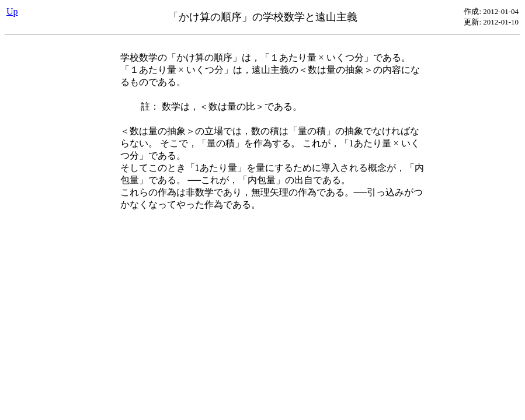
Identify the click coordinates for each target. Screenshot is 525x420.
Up (12, 11)
